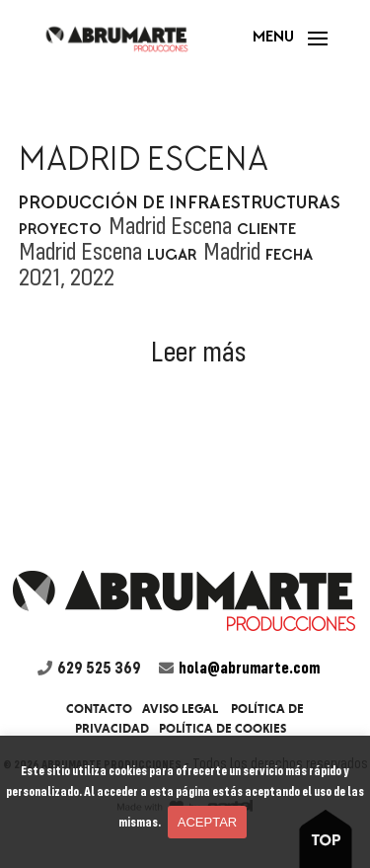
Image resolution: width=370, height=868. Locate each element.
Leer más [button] (198, 352)
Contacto (99, 709)
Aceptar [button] (207, 822)
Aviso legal (180, 709)
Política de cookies (222, 728)
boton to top (332, 836)
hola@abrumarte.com (249, 667)
